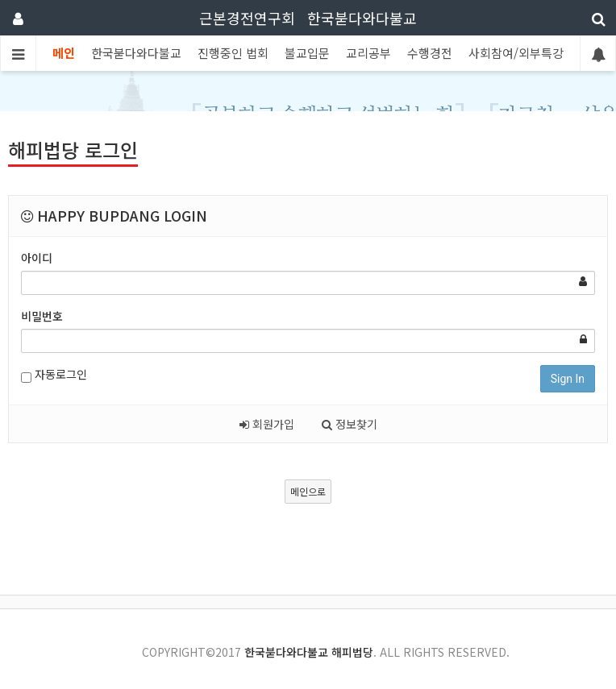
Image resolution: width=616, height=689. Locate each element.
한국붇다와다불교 (136, 53)
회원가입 (267, 424)
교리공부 (368, 53)
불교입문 (307, 53)
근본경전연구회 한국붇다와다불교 (308, 18)
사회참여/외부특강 (516, 53)
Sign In (568, 379)
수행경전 (430, 53)
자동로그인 (54, 374)
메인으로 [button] (308, 491)
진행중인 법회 (233, 53)
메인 (64, 53)
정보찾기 (350, 424)
